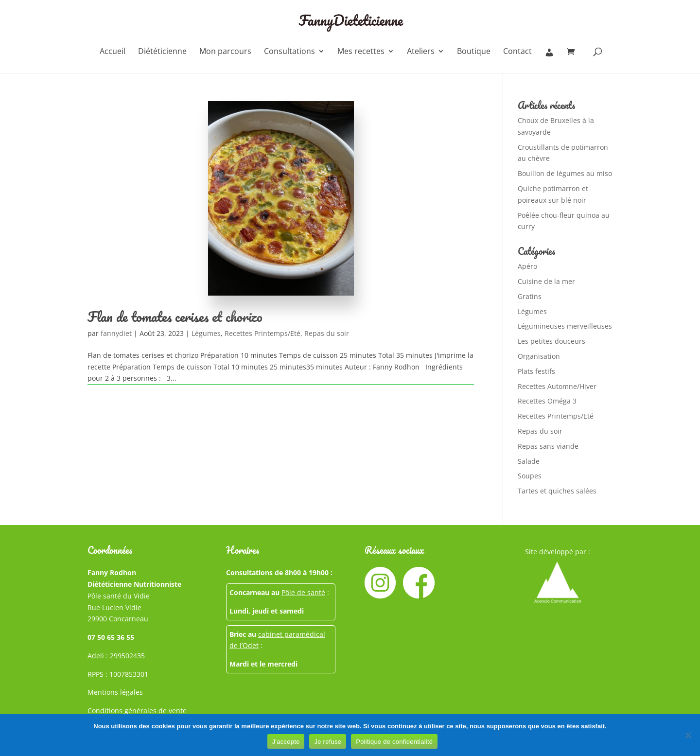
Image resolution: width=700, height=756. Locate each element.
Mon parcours (225, 52)
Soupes (530, 476)
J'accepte (286, 742)
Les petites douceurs (551, 341)
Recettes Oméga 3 (547, 401)
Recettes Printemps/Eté (262, 333)
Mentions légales (115, 692)
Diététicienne (162, 52)
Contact (517, 52)
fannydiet (116, 333)
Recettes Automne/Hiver (557, 386)
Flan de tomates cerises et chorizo (175, 316)
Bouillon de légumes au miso (565, 173)
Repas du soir (327, 333)
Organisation (539, 356)
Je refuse (328, 742)
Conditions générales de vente (137, 711)
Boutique (474, 52)
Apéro (527, 266)
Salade (529, 461)
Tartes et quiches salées (557, 491)
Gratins (530, 296)
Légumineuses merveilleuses (565, 326)
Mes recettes (361, 52)
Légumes (206, 333)
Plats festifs (536, 371)
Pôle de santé (303, 592)
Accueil (113, 52)
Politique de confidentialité (394, 742)
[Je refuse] (688, 735)
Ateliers (421, 52)
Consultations (289, 52)
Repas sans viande (548, 446)
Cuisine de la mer (546, 281)
